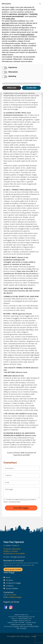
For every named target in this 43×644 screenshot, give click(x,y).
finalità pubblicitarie (27, 34)
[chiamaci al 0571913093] (11, 595)
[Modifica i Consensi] (11, 551)
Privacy (25, 499)
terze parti (5, 23)
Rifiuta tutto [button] (12, 88)
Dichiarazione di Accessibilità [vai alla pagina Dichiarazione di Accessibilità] (14, 553)
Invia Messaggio (21, 508)
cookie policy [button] (10, 19)
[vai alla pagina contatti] (10, 586)
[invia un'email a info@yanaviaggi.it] (15, 597)
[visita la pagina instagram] (11, 607)
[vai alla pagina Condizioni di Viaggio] (13, 583)
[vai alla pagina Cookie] (16, 549)
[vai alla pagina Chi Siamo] (9, 580)
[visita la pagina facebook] (6, 607)
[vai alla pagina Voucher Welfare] (12, 588)
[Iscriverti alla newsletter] (13, 569)
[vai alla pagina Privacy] (6, 549)
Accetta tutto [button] (31, 88)
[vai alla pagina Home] (8, 577)
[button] (40, 4)
